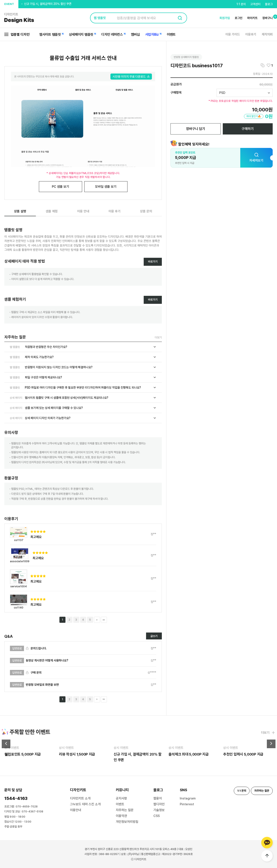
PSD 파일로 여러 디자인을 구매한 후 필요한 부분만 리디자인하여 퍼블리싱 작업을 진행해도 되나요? (83, 388)
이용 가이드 (233, 34)
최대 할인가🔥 (254, 116)
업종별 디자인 (17, 34)
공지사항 (121, 798)
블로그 (269, 4)
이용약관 (121, 816)
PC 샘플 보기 (60, 187)
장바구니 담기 (196, 129)
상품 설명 (20, 211)
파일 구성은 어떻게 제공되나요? (83, 377)
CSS (157, 816)
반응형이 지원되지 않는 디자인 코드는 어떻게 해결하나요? (83, 367)
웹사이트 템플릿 (50, 34)
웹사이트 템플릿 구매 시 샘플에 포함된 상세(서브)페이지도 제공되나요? (83, 398)
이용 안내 (83, 211)
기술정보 (159, 810)
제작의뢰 (267, 34)
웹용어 (158, 798)
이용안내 (76, 810)
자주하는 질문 (125, 810)
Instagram (188, 798)
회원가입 (225, 18)
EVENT (9, 4)
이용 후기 (115, 211)
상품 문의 (146, 211)
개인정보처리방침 (127, 822)
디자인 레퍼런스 (112, 34)
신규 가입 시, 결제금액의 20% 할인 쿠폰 (48, 4)
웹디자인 (159, 804)
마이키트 (252, 18)
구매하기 (248, 129)
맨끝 (104, 620)
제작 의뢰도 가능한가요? (83, 357)
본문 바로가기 (0, 0)
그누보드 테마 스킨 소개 (85, 804)
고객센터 (255, 4)
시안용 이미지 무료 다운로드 (131, 77)
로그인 (239, 18)
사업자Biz (152, 34)
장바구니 (267, 18)
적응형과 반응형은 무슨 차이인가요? (83, 347)
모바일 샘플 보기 (106, 187)
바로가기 (153, 262)
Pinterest (187, 804)
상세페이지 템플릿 (81, 34)
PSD (222, 93)
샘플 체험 (52, 211)
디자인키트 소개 (80, 798)
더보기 (158, 337)
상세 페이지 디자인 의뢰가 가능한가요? (83, 418)
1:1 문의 (241, 4)
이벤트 (171, 34)
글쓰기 (154, 636)
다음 (97, 620)
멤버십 (135, 34)
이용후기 (251, 34)
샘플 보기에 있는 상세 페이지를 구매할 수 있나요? (83, 408)
